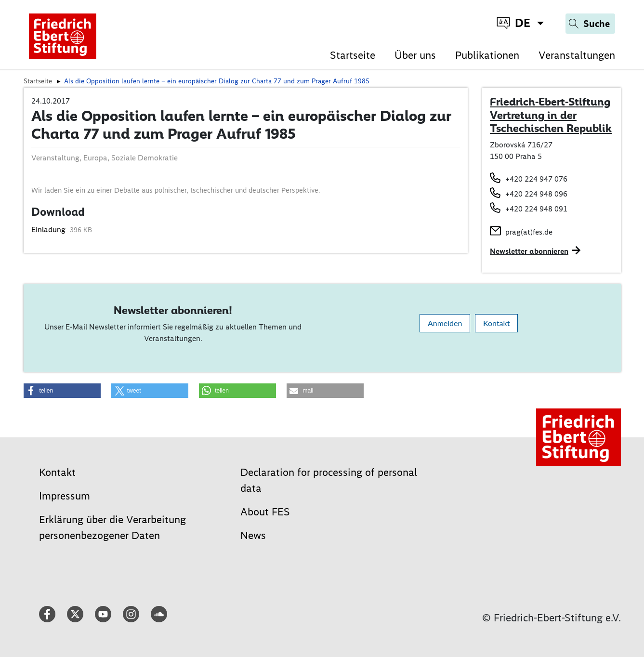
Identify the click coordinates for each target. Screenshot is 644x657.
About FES (265, 512)
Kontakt (496, 323)
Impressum (65, 496)
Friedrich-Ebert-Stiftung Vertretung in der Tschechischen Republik (551, 115)
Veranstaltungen (577, 55)
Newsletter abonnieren (529, 251)
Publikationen (487, 55)
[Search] (590, 24)
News (253, 535)
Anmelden (445, 323)
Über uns (415, 55)
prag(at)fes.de (529, 232)
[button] (62, 391)
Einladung (49, 230)
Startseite (353, 55)
